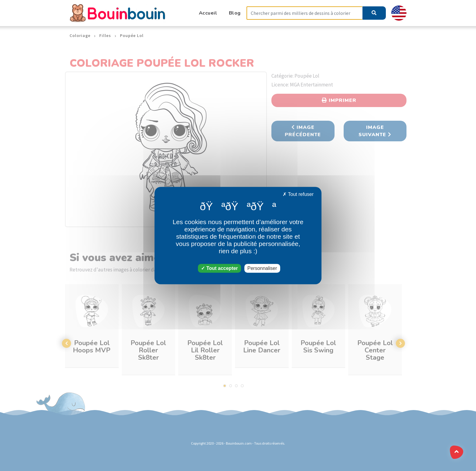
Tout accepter (219, 268)
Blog (235, 13)
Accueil (208, 13)
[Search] (304, 13)
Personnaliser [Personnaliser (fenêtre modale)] (262, 268)
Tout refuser (298, 194)
